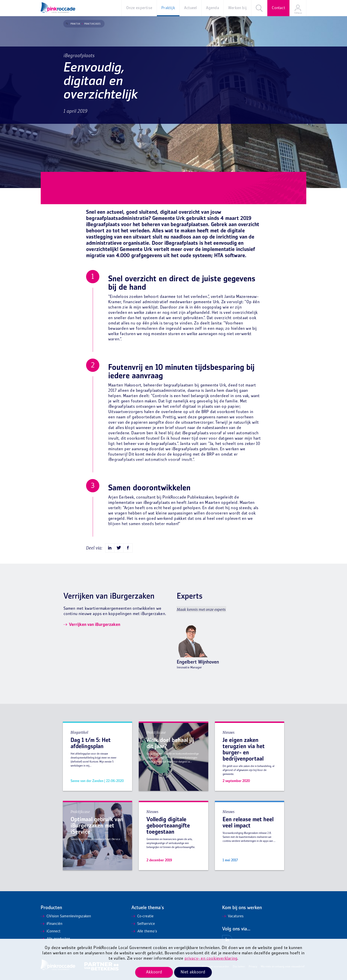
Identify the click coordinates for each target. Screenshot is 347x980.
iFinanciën (52, 924)
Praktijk (73, 24)
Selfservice (143, 924)
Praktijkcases (90, 24)
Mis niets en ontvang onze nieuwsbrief (283, 967)
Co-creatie (143, 916)
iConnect (51, 931)
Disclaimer (239, 967)
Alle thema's (144, 931)
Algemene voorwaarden (215, 967)
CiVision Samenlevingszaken (66, 916)
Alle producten (55, 939)
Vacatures (233, 916)
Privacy (253, 967)
